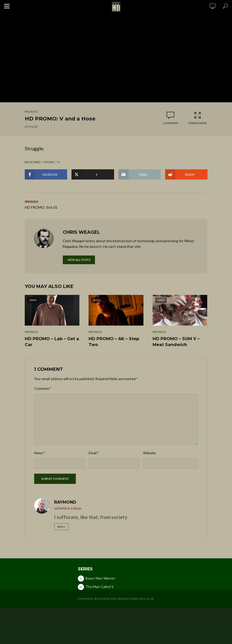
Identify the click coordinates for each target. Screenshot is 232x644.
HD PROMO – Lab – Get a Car (51, 341)
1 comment (170, 123)
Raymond (65, 502)
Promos (31, 112)
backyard (33, 162)
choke (49, 162)
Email (94, 453)
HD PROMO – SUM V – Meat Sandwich (176, 341)
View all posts (79, 260)
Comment (43, 388)
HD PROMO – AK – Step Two (113, 341)
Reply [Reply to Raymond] (61, 526)
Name (40, 453)
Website (149, 453)
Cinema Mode (198, 118)
